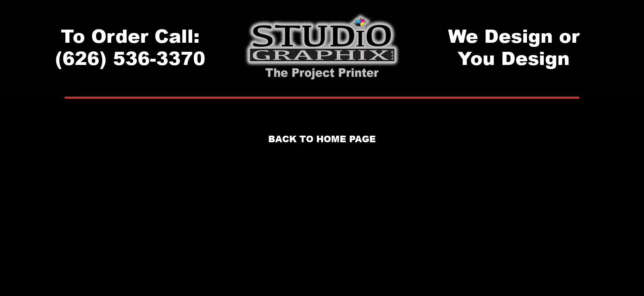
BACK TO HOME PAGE (322, 139)
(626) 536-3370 (130, 58)
